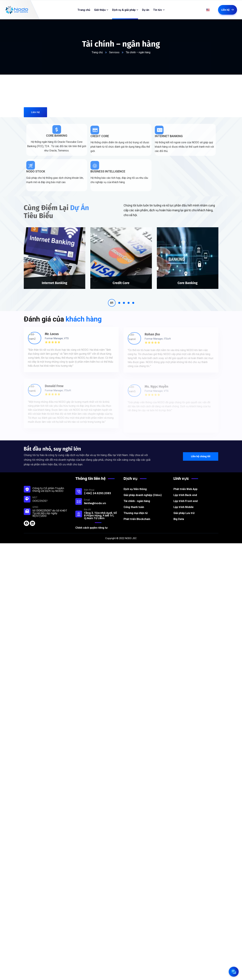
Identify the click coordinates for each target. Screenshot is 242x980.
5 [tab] (133, 298)
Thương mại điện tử (136, 508)
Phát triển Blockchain (137, 514)
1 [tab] (112, 298)
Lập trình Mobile (184, 502)
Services (114, 52)
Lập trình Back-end (185, 490)
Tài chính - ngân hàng (137, 496)
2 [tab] (119, 298)
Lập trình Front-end (186, 496)
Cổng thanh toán (134, 502)
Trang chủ (97, 52)
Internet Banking (54, 278)
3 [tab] (124, 298)
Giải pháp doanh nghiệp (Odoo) (143, 490)
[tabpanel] (55, 256)
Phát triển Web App (185, 484)
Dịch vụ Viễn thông (135, 484)
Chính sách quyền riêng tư (91, 523)
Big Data (179, 514)
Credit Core (121, 278)
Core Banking (187, 278)
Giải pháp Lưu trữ (184, 508)
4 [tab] (129, 298)
